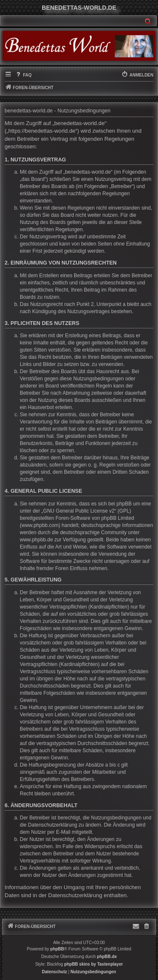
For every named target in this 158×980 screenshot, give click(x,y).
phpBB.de (107, 957)
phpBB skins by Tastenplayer (93, 964)
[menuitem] (23, 75)
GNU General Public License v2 (79, 511)
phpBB (57, 949)
